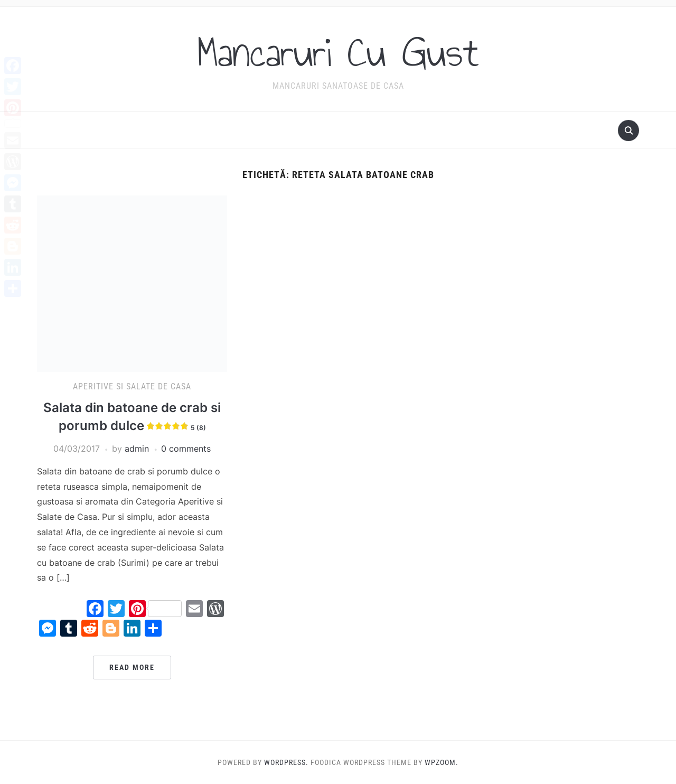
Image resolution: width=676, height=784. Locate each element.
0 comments (186, 449)
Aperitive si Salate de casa (132, 386)
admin (137, 449)
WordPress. (286, 762)
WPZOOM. (442, 762)
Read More (132, 667)
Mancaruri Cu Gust (338, 52)
